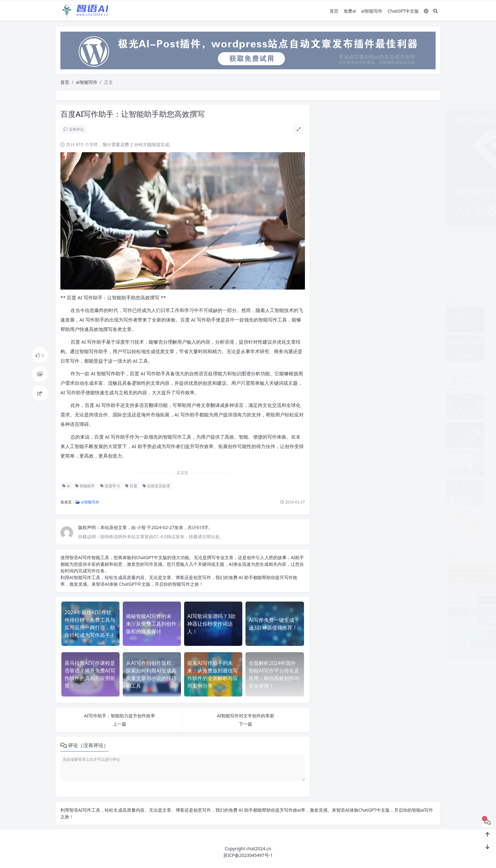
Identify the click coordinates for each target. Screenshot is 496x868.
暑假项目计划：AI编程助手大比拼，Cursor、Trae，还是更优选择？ (426, 339)
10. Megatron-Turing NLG (345, 589)
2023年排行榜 (420, 643)
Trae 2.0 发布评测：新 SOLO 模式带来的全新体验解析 (413, 310)
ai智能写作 (372, 11)
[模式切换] (426, 11)
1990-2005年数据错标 (366, 611)
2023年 (329, 643)
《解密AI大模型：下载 (377, 568)
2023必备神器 (348, 654)
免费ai (350, 11)
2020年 (363, 622)
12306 (362, 600)
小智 (141, 527)
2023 (421, 622)
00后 (402, 579)
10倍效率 (388, 589)
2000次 (424, 611)
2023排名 (407, 654)
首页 (334, 11)
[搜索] (436, 11)
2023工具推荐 (416, 632)
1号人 (401, 611)
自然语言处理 (155, 486)
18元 (331, 611)
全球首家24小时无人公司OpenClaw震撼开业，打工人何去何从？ (424, 512)
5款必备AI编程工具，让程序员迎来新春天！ (403, 368)
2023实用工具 (377, 632)
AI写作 (84, 557)
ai (65, 486)
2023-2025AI (338, 632)
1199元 (420, 589)
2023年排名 (389, 643)
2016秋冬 (333, 622)
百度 (130, 486)
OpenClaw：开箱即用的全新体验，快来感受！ (406, 483)
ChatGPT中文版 (403, 11)
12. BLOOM (333, 600)
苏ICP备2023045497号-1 (248, 855)
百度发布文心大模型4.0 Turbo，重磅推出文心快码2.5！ (415, 397)
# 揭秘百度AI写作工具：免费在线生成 (355, 579)
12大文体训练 (420, 600)
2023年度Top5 (357, 643)
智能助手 (84, 486)
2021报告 (392, 622)
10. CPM (425, 579)
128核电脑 (390, 600)
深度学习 (109, 486)
